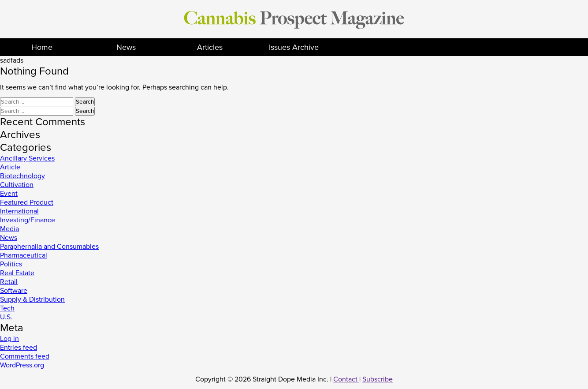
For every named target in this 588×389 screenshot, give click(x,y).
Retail (9, 282)
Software (14, 291)
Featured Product (27, 202)
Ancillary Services (27, 158)
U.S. (6, 317)
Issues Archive (294, 47)
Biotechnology (22, 176)
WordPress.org (22, 365)
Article (10, 167)
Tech (7, 308)
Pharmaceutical (24, 255)
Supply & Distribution (32, 299)
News (126, 47)
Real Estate (17, 273)
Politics (11, 264)
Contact (346, 379)
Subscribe (378, 379)
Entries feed (19, 348)
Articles (210, 47)
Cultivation (17, 185)
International (19, 211)
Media (9, 229)
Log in (9, 339)
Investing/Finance (28, 220)
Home (42, 47)
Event (9, 194)
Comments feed (25, 356)
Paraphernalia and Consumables (49, 247)
